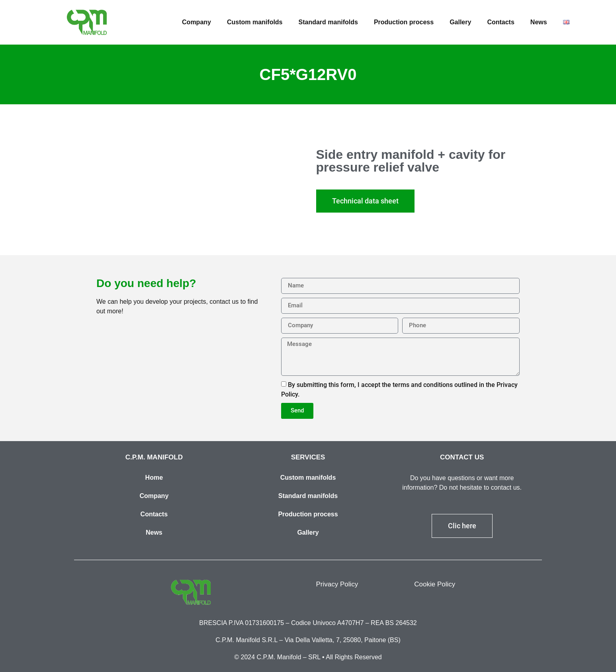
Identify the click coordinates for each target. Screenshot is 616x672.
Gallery (460, 22)
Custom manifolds (255, 22)
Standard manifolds (328, 22)
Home (154, 478)
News (539, 22)
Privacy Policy (337, 584)
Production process (404, 22)
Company (197, 22)
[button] (365, 201)
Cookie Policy (435, 584)
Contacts (501, 22)
